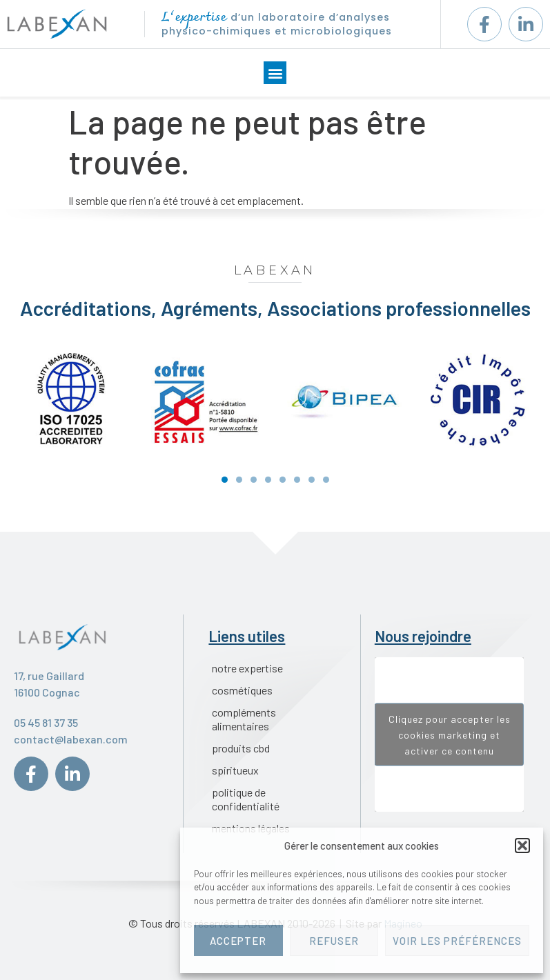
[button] (522, 846)
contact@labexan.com (71, 739)
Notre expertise (247, 668)
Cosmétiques (242, 690)
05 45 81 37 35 (46, 722)
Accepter (238, 941)
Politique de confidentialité (246, 799)
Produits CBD (241, 748)
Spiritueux (235, 770)
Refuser (334, 941)
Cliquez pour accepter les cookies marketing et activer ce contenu (450, 735)
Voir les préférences (457, 941)
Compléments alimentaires (244, 719)
